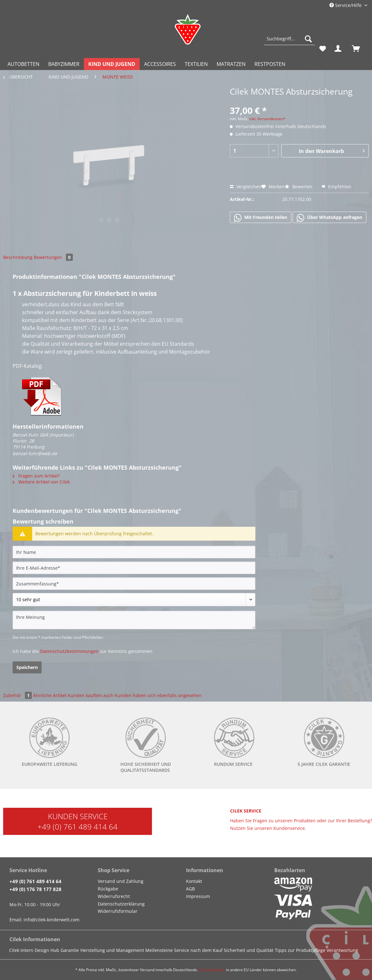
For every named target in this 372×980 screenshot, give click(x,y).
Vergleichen (246, 187)
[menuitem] (289, 42)
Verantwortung (342, 950)
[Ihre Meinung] (134, 620)
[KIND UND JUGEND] (112, 64)
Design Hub (47, 950)
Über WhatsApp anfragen (329, 218)
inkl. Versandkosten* (267, 119)
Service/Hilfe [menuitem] (346, 5)
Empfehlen (336, 187)
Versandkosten (212, 970)
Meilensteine (159, 950)
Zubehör (18, 695)
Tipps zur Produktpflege (300, 950)
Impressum (198, 896)
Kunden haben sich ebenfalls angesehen (158, 695)
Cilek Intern (21, 950)
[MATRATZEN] (231, 64)
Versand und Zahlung (121, 881)
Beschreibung (18, 257)
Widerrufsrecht (114, 896)
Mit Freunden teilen (261, 218)
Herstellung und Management (112, 950)
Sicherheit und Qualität (249, 950)
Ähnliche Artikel (50, 695)
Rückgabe (108, 889)
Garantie (70, 950)
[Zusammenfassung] (134, 584)
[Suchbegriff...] (289, 39)
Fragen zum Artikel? (36, 476)
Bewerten (299, 187)
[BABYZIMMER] (64, 64)
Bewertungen (53, 257)
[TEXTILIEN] (196, 64)
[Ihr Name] (134, 552)
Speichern (27, 667)
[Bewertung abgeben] (134, 600)
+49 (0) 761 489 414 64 (78, 827)
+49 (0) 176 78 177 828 (35, 889)
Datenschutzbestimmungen (69, 651)
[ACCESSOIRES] (160, 64)
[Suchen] (308, 39)
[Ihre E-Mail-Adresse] (134, 568)
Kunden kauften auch (91, 695)
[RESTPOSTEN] (270, 64)
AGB (190, 889)
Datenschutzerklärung (121, 904)
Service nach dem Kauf (198, 950)
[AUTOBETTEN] (23, 64)
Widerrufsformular (118, 911)
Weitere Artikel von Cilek (41, 482)
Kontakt (194, 881)
